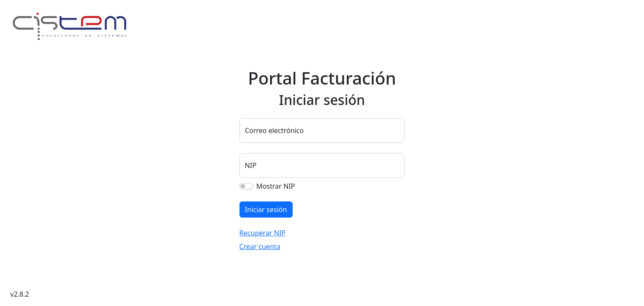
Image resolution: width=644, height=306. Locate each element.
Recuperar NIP (263, 233)
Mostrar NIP (276, 186)
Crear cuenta (260, 246)
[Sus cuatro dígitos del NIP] (322, 165)
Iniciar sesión (266, 210)
